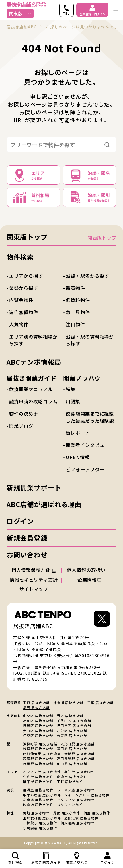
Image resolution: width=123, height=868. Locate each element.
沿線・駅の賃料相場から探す (90, 340)
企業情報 (89, 580)
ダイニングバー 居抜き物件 (87, 795)
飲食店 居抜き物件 (38, 805)
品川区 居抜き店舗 (38, 721)
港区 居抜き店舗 (70, 716)
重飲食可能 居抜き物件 (42, 818)
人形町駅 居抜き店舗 (78, 744)
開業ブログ (21, 426)
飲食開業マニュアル (31, 389)
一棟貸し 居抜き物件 (40, 823)
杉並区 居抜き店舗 (72, 731)
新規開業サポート (34, 487)
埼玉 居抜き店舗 (36, 707)
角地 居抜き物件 (36, 813)
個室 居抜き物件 (97, 813)
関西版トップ (102, 238)
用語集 (73, 401)
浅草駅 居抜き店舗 (38, 749)
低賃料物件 (78, 300)
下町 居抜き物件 (70, 782)
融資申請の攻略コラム (33, 401)
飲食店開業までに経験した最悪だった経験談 (90, 417)
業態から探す (24, 288)
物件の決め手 (24, 414)
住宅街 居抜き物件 (38, 777)
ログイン (20, 521)
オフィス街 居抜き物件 (42, 772)
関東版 (20, 13)
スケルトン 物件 (70, 805)
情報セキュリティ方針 (34, 580)
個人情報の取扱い (89, 570)
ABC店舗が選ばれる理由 (44, 504)
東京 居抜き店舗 (36, 703)
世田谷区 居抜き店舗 (74, 726)
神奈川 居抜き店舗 (68, 703)
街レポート (78, 433)
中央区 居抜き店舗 (38, 716)
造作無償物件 (24, 312)
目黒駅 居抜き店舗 (38, 764)
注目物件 (75, 324)
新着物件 (75, 288)
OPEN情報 (78, 457)
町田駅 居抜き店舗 (72, 764)
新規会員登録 (27, 538)
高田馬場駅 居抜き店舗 (76, 759)
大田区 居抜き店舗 (38, 731)
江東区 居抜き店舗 (38, 736)
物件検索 (20, 257)
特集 (71, 389)
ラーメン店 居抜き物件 (76, 790)
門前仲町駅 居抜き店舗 (42, 754)
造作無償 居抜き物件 (81, 818)
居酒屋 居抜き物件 (38, 790)
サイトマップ (34, 589)
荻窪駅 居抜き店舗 (38, 759)
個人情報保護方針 (34, 570)
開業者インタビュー (87, 445)
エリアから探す (26, 276)
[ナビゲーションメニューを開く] (116, 10)
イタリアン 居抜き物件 (76, 800)
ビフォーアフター (85, 469)
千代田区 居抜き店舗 (74, 721)
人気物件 (19, 324)
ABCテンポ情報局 (34, 362)
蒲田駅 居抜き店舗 (72, 749)
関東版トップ (27, 237)
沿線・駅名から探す (87, 276)
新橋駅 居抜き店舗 (80, 754)
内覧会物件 (21, 300)
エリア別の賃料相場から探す (33, 340)
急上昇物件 (78, 312)
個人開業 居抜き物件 (78, 823)
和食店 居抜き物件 (38, 800)
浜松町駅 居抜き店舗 (40, 744)
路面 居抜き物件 (67, 813)
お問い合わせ (27, 555)
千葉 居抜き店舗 (101, 703)
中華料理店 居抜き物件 (42, 795)
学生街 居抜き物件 (80, 772)
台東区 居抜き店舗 (72, 736)
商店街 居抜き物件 (72, 777)
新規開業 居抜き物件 (40, 828)
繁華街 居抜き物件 (38, 782)
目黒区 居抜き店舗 (38, 726)
